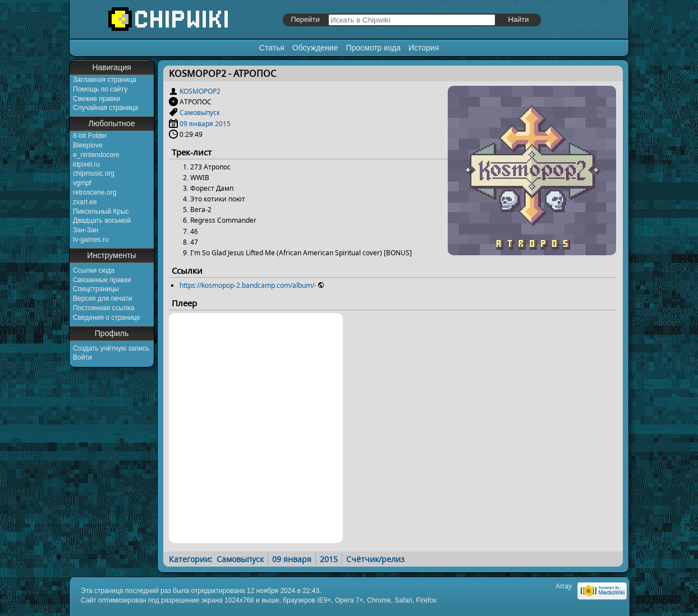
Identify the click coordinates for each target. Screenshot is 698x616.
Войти (82, 357)
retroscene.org (95, 192)
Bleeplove (88, 145)
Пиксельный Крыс (101, 212)
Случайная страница (105, 108)
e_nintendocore (96, 155)
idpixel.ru (86, 164)
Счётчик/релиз (375, 559)
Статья (272, 48)
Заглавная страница (105, 80)
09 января (196, 124)
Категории (189, 559)
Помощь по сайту (100, 89)
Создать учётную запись (111, 348)
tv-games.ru (91, 240)
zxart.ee (85, 202)
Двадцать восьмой (102, 220)
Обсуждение (315, 48)
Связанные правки (102, 280)
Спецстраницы (96, 289)
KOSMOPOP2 (200, 91)
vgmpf (82, 183)
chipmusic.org (94, 173)
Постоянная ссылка (104, 308)
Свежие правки (97, 99)
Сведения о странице (107, 318)
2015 (223, 124)
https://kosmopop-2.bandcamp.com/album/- (248, 285)
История (424, 48)
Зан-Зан (86, 230)
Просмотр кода (373, 48)
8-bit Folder (90, 136)
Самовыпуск (200, 112)
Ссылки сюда (94, 270)
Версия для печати (102, 298)
